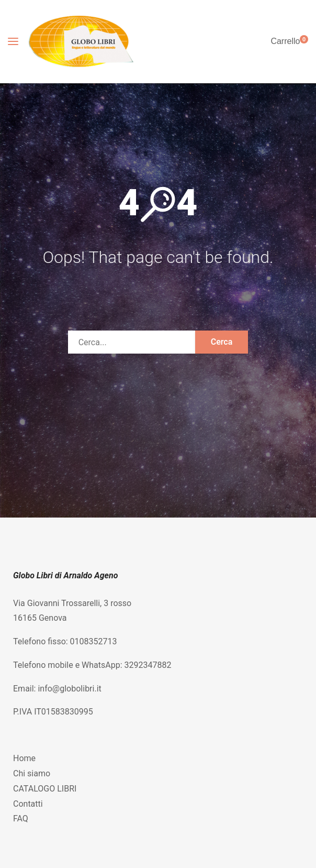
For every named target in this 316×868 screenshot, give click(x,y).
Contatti (28, 804)
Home (24, 758)
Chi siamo (32, 773)
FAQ (21, 818)
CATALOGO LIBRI (45, 789)
